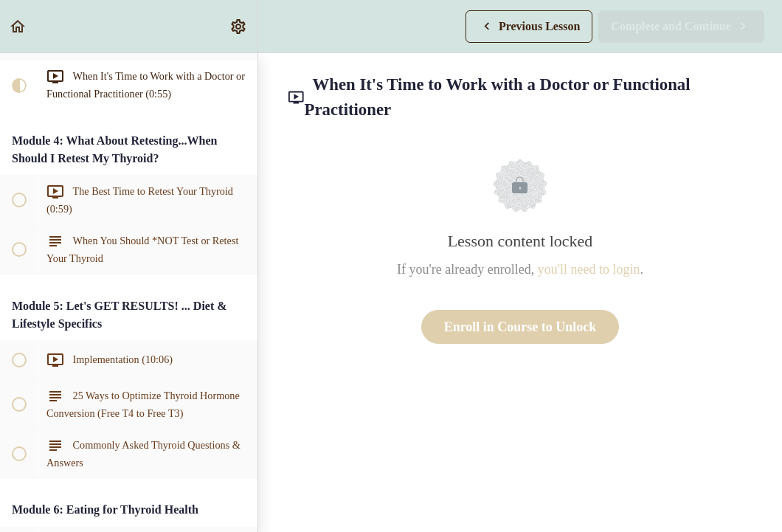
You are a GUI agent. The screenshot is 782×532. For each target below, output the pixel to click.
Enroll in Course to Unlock (520, 327)
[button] (18, 26)
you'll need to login (589, 269)
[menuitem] (239, 26)
